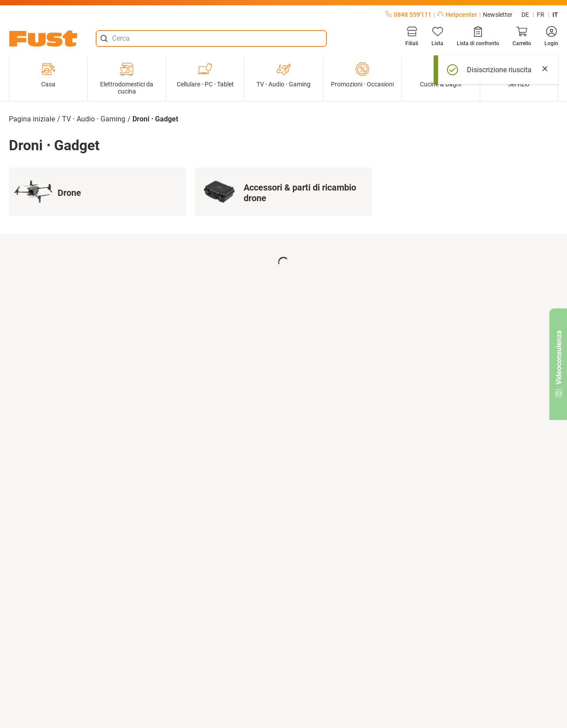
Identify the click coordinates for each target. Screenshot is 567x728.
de (525, 15)
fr (541, 15)
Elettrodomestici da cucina (127, 78)
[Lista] (437, 36)
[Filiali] (412, 36)
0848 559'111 (408, 15)
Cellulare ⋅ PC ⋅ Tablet (205, 75)
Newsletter (498, 15)
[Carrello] (522, 36)
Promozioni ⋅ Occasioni (362, 75)
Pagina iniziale (32, 119)
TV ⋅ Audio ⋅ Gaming (283, 75)
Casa (48, 75)
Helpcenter (457, 15)
